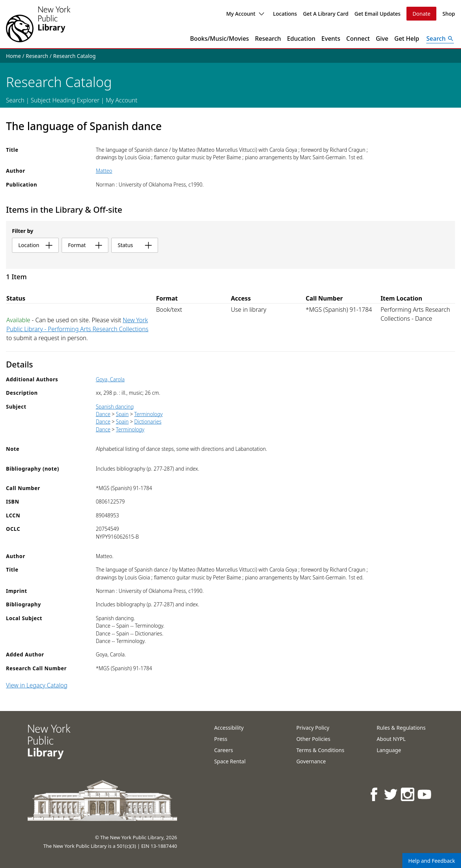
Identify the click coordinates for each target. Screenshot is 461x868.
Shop (449, 14)
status (135, 245)
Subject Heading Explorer (65, 100)
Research (268, 39)
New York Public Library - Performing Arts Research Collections (77, 324)
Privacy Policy (313, 728)
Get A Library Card (326, 14)
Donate (421, 14)
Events (331, 39)
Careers (223, 750)
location (35, 245)
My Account (245, 14)
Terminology (148, 414)
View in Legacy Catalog (37, 685)
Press (221, 739)
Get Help (407, 39)
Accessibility (229, 728)
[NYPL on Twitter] (391, 794)
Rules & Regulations (401, 728)
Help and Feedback (432, 861)
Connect (358, 39)
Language (389, 750)
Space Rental (230, 761)
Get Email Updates (378, 14)
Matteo (104, 171)
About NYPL (391, 739)
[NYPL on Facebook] (375, 794)
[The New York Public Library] (38, 24)
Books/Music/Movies (220, 39)
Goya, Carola (110, 379)
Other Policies (313, 739)
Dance (103, 414)
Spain (122, 414)
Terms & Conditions (320, 750)
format (85, 245)
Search (15, 100)
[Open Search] (440, 39)
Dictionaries (148, 421)
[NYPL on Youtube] (425, 794)
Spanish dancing (115, 407)
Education (301, 39)
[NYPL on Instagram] (408, 794)
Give (382, 39)
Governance (311, 761)
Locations (285, 14)
